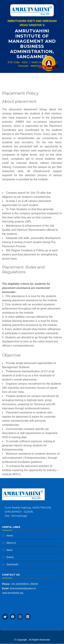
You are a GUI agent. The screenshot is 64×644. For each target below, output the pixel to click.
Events (10, 557)
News (9, 550)
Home (10, 536)
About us (11, 543)
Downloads (12, 564)
